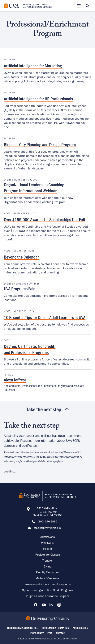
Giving (47, 566)
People (47, 549)
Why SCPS (48, 543)
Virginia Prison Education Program (47, 596)
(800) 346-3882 (48, 521)
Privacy (60, 633)
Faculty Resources (47, 572)
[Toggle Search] (87, 6)
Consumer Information (55, 628)
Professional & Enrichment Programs (47, 584)
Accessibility (80, 628)
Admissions (48, 537)
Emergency (37, 633)
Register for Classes (48, 555)
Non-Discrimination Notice (23, 628)
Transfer (48, 560)
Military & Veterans (47, 578)
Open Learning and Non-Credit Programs (47, 590)
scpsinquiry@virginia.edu (48, 528)
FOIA (50, 633)
